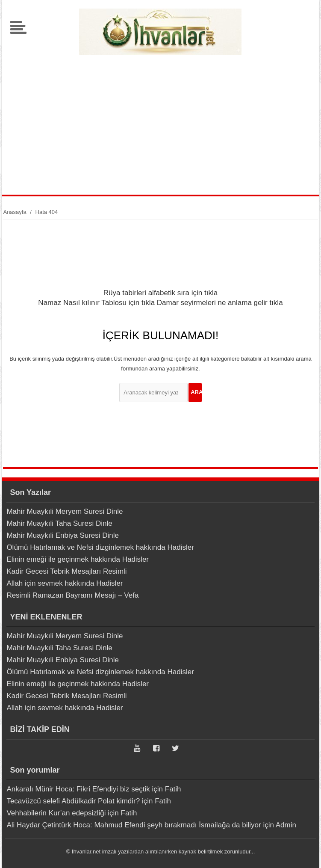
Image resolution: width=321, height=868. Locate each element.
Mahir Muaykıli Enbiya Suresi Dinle (63, 535)
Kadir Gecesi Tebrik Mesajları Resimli (66, 571)
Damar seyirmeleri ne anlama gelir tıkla (220, 303)
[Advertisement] (160, 122)
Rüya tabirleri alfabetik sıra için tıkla (160, 293)
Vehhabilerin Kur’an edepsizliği (56, 813)
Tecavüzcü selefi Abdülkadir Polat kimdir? (73, 801)
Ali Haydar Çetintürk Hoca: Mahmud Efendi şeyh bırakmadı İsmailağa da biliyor (134, 825)
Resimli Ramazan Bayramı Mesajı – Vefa (72, 595)
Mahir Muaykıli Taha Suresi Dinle (59, 523)
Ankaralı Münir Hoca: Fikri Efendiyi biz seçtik (78, 789)
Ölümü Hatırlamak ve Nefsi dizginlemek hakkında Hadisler (100, 547)
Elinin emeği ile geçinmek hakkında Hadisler (78, 559)
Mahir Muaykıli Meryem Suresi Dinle (65, 511)
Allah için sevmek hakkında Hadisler (65, 583)
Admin (286, 825)
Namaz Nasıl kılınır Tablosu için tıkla (96, 303)
